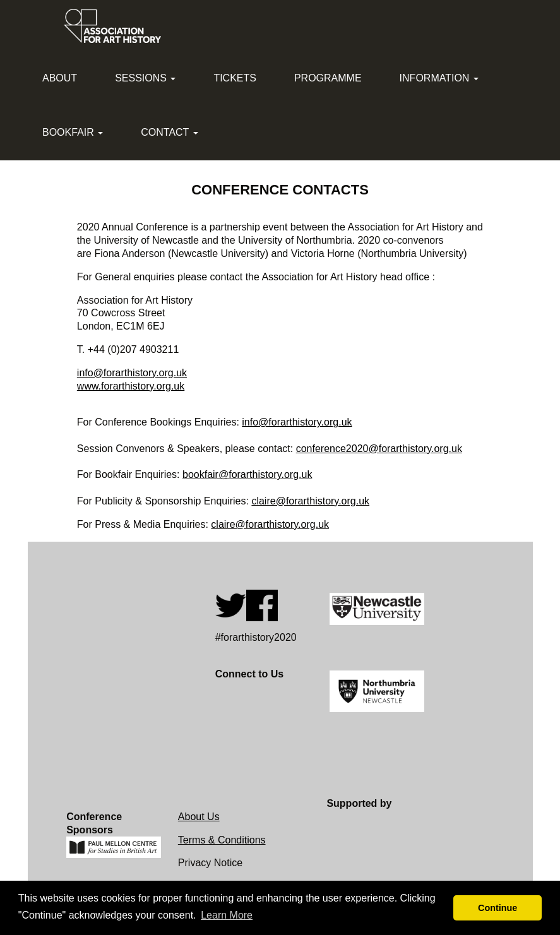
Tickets (235, 78)
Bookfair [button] (73, 132)
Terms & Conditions (222, 840)
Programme (328, 78)
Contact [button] (169, 132)
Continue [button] (497, 908)
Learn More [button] (227, 915)
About (60, 78)
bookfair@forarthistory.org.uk (247, 474)
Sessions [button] (145, 78)
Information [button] (439, 78)
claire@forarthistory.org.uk (310, 501)
